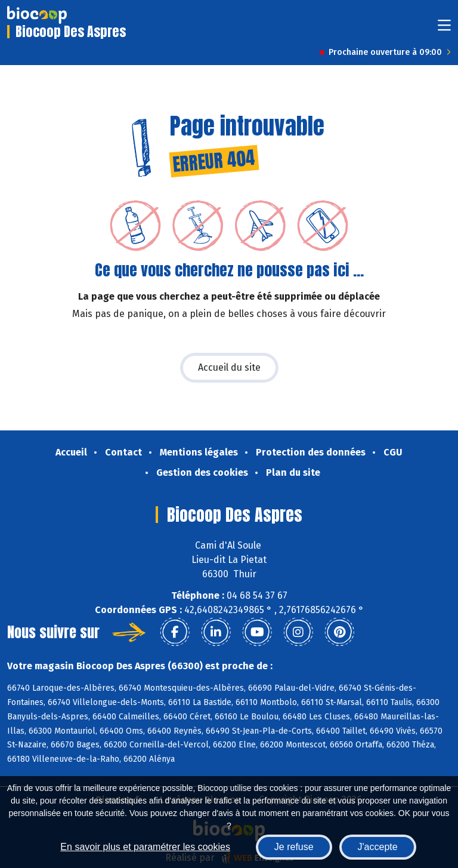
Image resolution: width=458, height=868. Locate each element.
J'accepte (378, 847)
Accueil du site (229, 367)
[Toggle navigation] (444, 29)
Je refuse (294, 847)
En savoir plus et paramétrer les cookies (145, 847)
